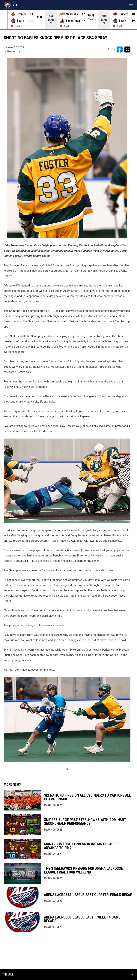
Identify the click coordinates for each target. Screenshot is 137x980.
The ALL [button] (8, 974)
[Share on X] (127, 49)
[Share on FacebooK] (120, 49)
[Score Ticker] (68, 20)
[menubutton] (131, 5)
